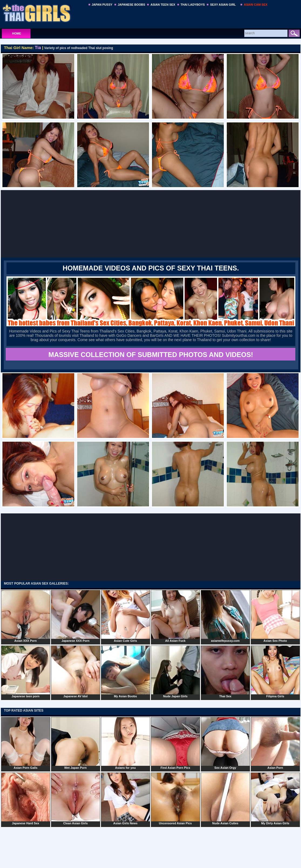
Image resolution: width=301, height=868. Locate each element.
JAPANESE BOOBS (131, 5)
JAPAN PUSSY (102, 5)
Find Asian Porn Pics (175, 743)
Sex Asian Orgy (225, 743)
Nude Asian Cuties (225, 799)
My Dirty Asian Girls (275, 799)
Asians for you (126, 743)
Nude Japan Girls (175, 672)
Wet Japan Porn (76, 743)
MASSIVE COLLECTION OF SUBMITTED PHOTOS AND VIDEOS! (151, 355)
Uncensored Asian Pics (175, 799)
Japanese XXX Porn (76, 616)
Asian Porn (275, 743)
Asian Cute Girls (126, 616)
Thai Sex (225, 672)
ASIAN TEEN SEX (163, 5)
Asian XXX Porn (26, 616)
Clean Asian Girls (76, 799)
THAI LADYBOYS (193, 5)
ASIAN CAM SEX (256, 5)
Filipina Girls (275, 672)
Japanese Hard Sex (26, 799)
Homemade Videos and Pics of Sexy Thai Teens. (151, 268)
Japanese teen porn (26, 672)
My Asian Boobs (126, 672)
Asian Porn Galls (26, 743)
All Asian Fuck (175, 616)
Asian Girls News (126, 799)
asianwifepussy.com (225, 616)
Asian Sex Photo (275, 616)
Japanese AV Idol (76, 672)
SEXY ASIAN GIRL (223, 5)
